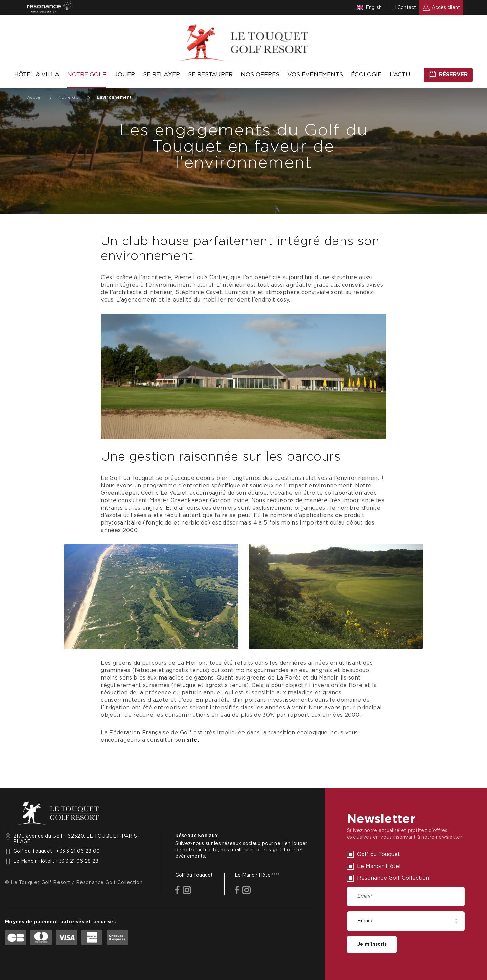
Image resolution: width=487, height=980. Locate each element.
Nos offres (260, 75)
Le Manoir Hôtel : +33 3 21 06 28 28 (56, 861)
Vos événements (315, 75)
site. (193, 740)
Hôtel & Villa (37, 75)
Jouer (125, 75)
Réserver (453, 75)
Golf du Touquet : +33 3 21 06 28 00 (56, 851)
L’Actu (400, 75)
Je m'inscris (372, 944)
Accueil (35, 97)
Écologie (366, 75)
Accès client (446, 8)
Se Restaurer (210, 75)
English (374, 8)
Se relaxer (161, 75)
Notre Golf (87, 75)
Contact (407, 8)
